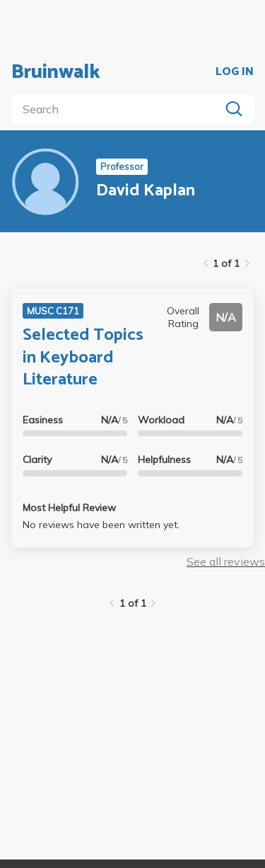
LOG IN (235, 72)
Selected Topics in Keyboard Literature (83, 357)
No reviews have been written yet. (101, 525)
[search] (118, 109)
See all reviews (226, 561)
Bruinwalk (56, 72)
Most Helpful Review (69, 508)
